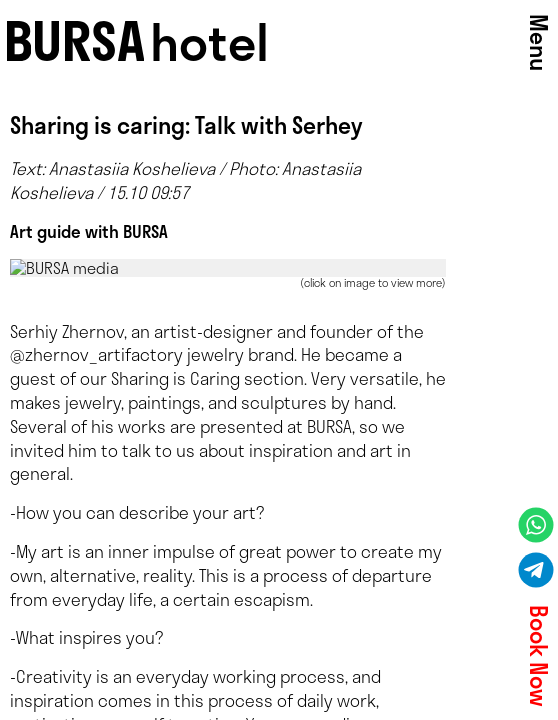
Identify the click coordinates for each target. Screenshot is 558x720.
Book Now (538, 656)
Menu (538, 42)
